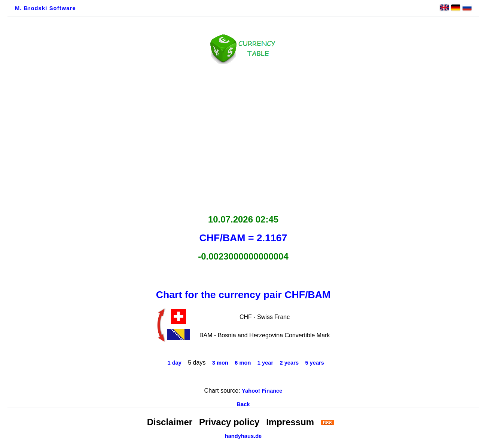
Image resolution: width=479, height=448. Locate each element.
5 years (315, 363)
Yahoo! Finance (262, 391)
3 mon (220, 363)
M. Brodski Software (45, 8)
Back (243, 404)
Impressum (290, 422)
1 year (265, 363)
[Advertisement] (243, 137)
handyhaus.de (243, 436)
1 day (174, 363)
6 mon (243, 363)
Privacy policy (229, 422)
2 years (289, 363)
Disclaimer (170, 422)
